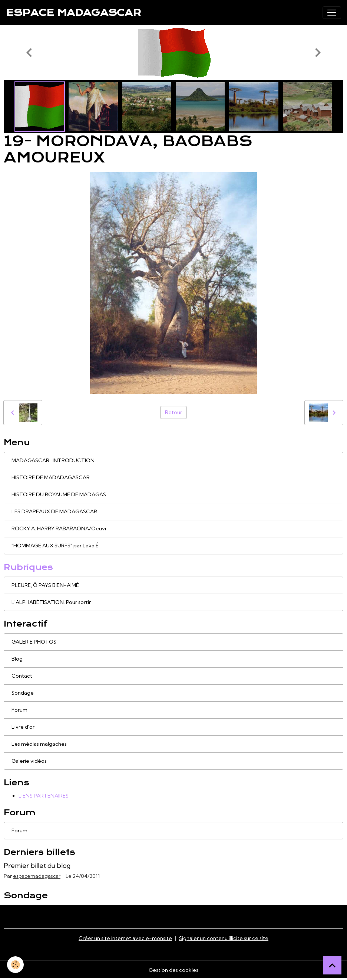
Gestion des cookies (173, 970)
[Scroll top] (332, 965)
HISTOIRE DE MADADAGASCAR (51, 477)
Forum (19, 710)
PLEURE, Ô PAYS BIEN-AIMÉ (45, 585)
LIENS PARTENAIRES (44, 796)
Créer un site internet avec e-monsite (125, 938)
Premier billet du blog (37, 865)
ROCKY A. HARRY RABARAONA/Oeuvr (59, 528)
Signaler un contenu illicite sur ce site (224, 938)
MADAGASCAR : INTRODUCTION (53, 460)
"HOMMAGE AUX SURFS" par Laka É (55, 546)
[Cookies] (16, 965)
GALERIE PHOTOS (34, 642)
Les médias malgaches (39, 744)
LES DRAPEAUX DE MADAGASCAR (54, 511)
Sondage (23, 693)
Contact (22, 676)
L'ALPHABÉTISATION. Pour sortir (51, 602)
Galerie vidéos (29, 761)
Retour (173, 412)
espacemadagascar (37, 876)
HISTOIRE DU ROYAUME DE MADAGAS (59, 494)
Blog (17, 659)
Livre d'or (23, 727)
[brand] (73, 13)
